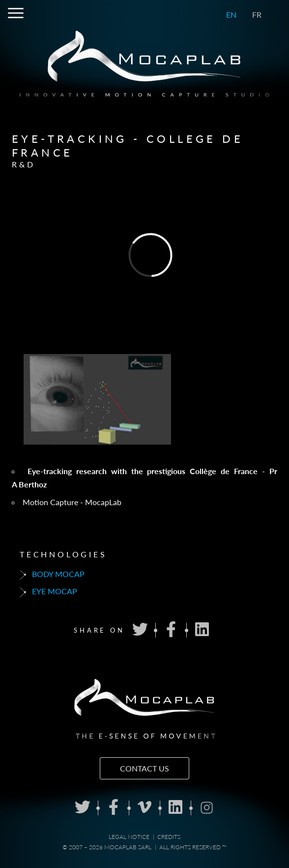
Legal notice (129, 837)
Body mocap (52, 575)
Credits (169, 837)
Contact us (144, 768)
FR (257, 15)
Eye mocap (48, 592)
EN (231, 15)
